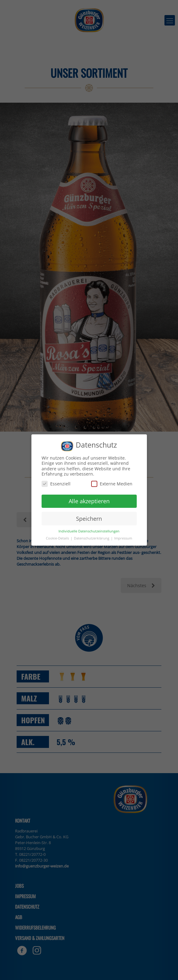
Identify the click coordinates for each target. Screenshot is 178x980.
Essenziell (56, 484)
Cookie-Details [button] (58, 538)
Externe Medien (112, 484)
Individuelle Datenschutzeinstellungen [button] (89, 531)
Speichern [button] (89, 519)
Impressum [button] (123, 538)
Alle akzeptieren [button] (89, 501)
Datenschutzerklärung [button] (92, 538)
